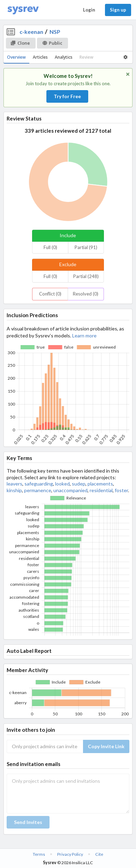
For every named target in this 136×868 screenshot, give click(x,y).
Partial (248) (86, 276)
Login (89, 10)
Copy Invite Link (106, 746)
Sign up (118, 10)
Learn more (84, 335)
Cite (99, 854)
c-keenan (31, 32)
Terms (39, 854)
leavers (14, 484)
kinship (14, 490)
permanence (38, 490)
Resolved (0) (86, 294)
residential (101, 490)
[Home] (23, 10)
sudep (79, 484)
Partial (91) (86, 247)
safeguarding (39, 484)
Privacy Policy (70, 854)
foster (121, 490)
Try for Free (67, 96)
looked (62, 484)
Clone (20, 43)
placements (100, 484)
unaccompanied (70, 490)
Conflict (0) (50, 294)
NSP (55, 32)
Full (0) (50, 247)
